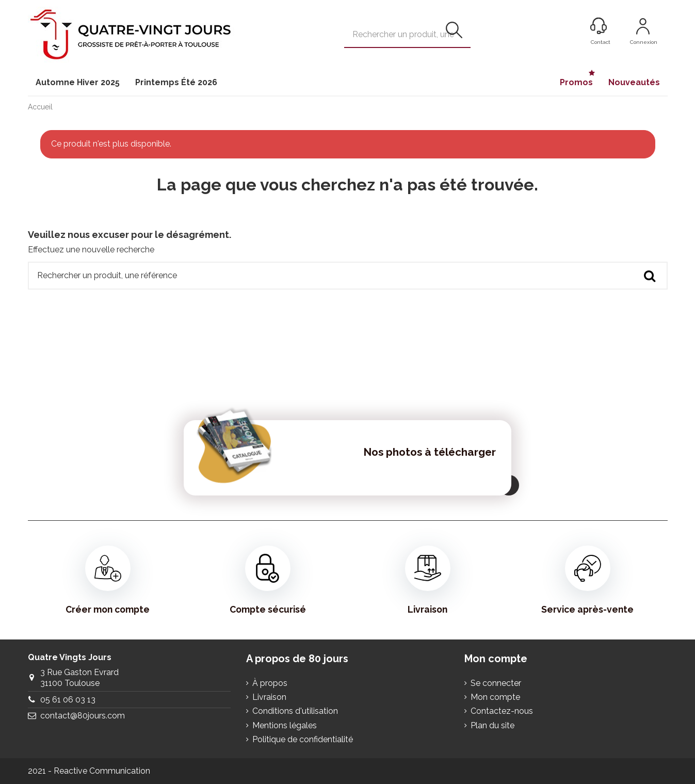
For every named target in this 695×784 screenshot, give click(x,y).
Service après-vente (587, 580)
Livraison (428, 580)
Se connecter (496, 683)
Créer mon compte (108, 580)
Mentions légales (285, 725)
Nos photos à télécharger (430, 452)
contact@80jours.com (83, 716)
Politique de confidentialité (303, 739)
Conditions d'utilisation (295, 711)
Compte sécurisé (268, 580)
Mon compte (495, 697)
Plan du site (492, 725)
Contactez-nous (502, 711)
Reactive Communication (102, 771)
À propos (270, 683)
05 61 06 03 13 (68, 700)
